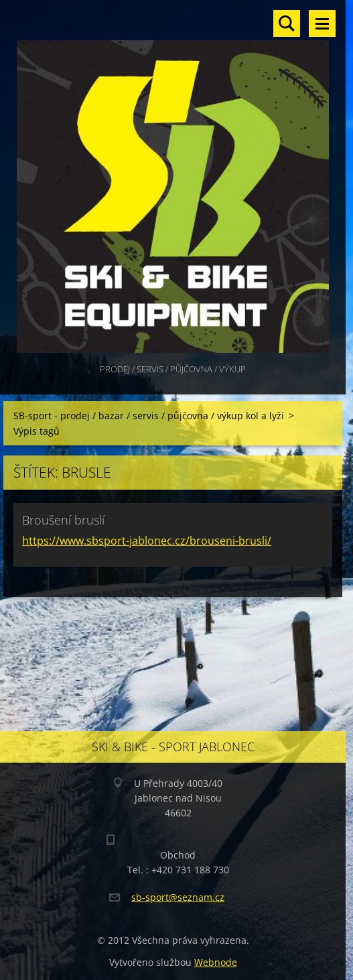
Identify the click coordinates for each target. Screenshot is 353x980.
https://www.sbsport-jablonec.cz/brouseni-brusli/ (147, 541)
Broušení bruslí (63, 520)
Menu (322, 23)
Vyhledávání (287, 23)
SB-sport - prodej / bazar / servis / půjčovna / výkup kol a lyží (149, 416)
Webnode (216, 962)
